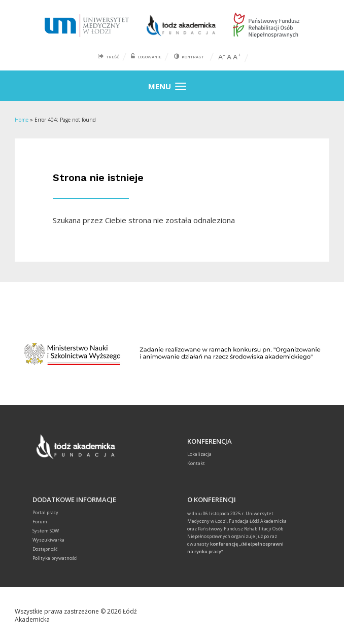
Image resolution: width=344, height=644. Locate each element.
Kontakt (196, 463)
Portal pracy (45, 512)
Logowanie (149, 57)
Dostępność (45, 549)
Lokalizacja (199, 454)
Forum (40, 522)
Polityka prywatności (55, 558)
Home (22, 120)
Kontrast (193, 57)
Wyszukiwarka (48, 540)
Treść (113, 57)
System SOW (46, 531)
